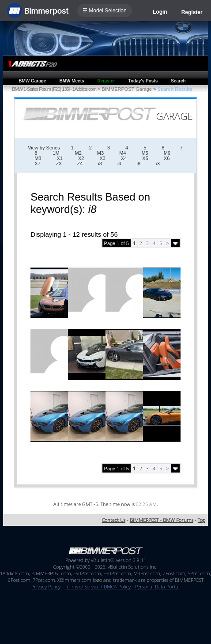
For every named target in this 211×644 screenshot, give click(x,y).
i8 (138, 164)
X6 (167, 158)
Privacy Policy (46, 586)
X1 (59, 158)
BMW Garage (32, 81)
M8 (38, 158)
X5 (145, 158)
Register (192, 12)
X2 (81, 158)
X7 (37, 164)
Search (178, 81)
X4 (124, 158)
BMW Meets (72, 81)
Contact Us (114, 520)
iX (158, 164)
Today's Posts (143, 81)
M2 (78, 153)
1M (56, 153)
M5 (145, 153)
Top (202, 520)
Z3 (59, 164)
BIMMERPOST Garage (127, 89)
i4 (119, 164)
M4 (122, 153)
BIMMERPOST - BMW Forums (162, 520)
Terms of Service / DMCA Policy (98, 586)
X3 (102, 158)
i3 (100, 164)
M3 (100, 153)
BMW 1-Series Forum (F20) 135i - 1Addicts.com (54, 89)
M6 (167, 153)
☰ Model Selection (105, 11)
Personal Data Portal (157, 586)
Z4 (80, 164)
